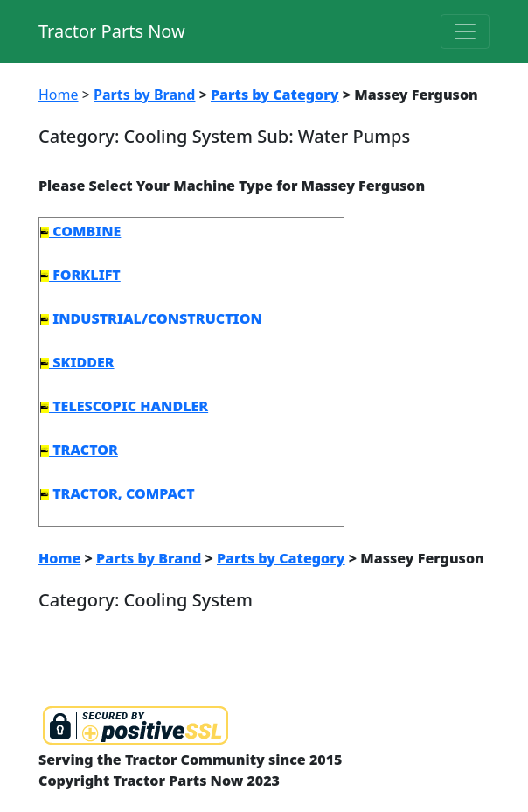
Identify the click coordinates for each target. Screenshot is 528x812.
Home (59, 94)
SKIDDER (77, 362)
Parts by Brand (144, 94)
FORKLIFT (80, 275)
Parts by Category (275, 94)
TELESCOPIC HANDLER (124, 406)
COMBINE (80, 231)
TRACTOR (79, 450)
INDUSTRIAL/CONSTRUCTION (151, 318)
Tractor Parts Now (112, 31)
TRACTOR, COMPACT (118, 493)
